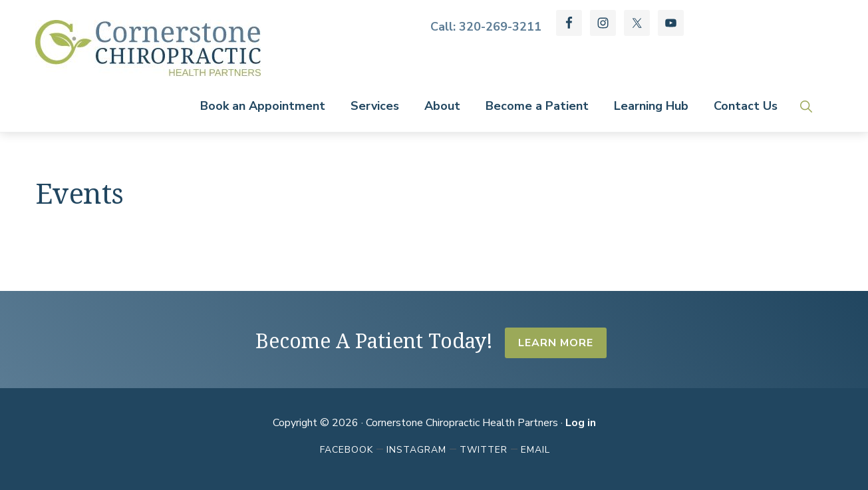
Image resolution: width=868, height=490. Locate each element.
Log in (581, 423)
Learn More (556, 343)
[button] (806, 106)
